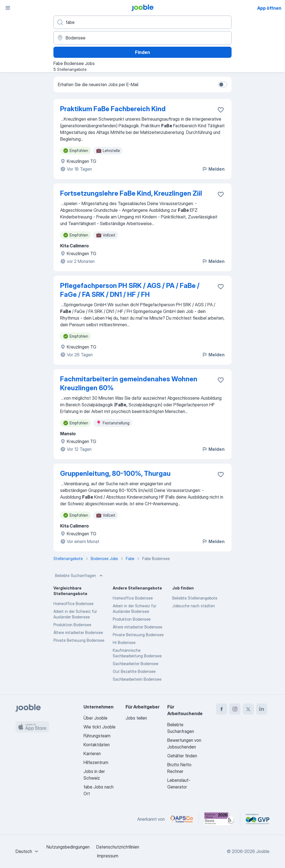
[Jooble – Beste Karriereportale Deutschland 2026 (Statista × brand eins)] (219, 819)
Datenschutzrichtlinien (118, 847)
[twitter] (248, 709)
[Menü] (8, 8)
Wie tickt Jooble (99, 727)
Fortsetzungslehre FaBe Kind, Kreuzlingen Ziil (131, 193)
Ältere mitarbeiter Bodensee (78, 632)
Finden (142, 52)
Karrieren (92, 753)
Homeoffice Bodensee (73, 604)
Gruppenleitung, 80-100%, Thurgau (115, 473)
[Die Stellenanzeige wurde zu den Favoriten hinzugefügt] (221, 110)
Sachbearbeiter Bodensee (136, 664)
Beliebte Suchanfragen (79, 576)
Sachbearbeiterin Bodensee (137, 679)
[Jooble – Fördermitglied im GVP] (258, 819)
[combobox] (28, 851)
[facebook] (222, 709)
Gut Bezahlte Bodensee (134, 671)
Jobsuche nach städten (194, 606)
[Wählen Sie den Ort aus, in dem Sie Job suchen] (142, 38)
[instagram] (235, 709)
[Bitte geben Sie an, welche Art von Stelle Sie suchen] (142, 22)
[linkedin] (262, 709)
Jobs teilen (136, 718)
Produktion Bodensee (72, 625)
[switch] (223, 84)
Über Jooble (95, 718)
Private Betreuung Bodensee (79, 640)
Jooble (263, 851)
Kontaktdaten (97, 745)
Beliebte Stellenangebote (195, 598)
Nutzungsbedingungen (68, 847)
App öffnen (269, 8)
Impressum (108, 856)
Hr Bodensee (124, 642)
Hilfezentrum (96, 762)
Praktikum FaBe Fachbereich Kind (113, 109)
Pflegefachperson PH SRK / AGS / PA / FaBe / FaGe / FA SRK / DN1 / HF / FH (130, 290)
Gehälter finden (182, 756)
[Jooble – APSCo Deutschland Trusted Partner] (182, 819)
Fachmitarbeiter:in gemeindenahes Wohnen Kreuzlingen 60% (129, 383)
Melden (213, 169)
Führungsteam (97, 736)
